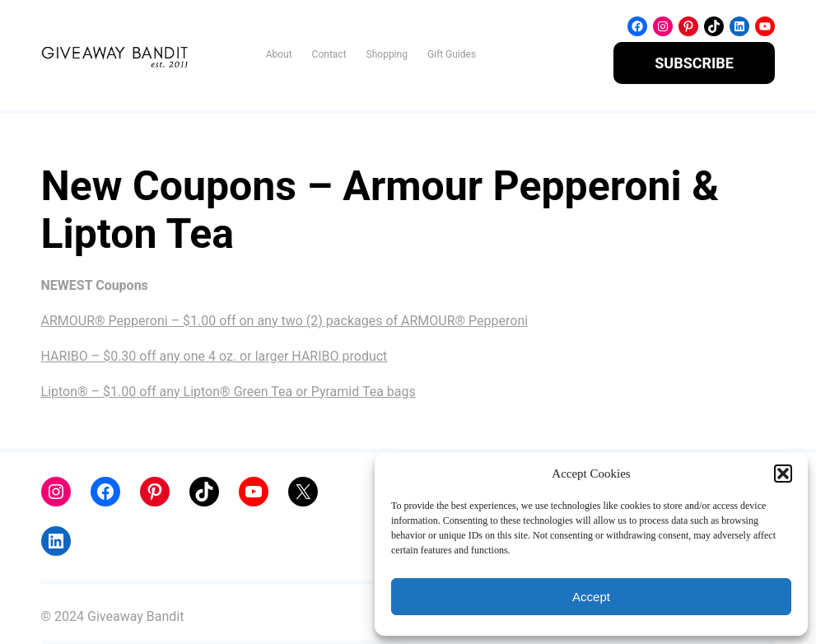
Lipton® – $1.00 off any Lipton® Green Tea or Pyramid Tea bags (228, 392)
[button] (783, 474)
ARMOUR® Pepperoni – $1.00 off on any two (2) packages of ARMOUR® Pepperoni (285, 321)
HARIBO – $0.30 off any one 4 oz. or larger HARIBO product (214, 356)
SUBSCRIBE (694, 63)
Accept (591, 597)
